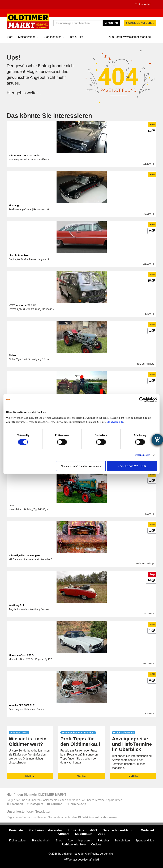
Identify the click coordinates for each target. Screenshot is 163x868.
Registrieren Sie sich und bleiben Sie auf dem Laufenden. (62, 817)
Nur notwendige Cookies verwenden (81, 466)
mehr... (30, 776)
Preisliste (16, 830)
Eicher (13, 355)
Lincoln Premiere (19, 255)
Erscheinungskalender (45, 830)
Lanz (12, 505)
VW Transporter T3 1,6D (23, 305)
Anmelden (143, 4)
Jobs (102, 834)
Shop (59, 840)
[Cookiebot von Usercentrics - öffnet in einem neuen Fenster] (142, 399)
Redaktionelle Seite (74, 844)
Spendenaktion (145, 840)
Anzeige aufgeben (140, 23)
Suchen (111, 23)
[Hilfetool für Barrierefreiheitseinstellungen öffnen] (157, 440)
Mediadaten (84, 834)
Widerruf (148, 830)
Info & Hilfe (78, 37)
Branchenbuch (54, 37)
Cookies (96, 844)
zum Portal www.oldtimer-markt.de (130, 37)
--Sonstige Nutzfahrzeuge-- (24, 555)
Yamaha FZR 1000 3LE (22, 705)
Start (10, 37)
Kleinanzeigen (28, 37)
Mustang (14, 205)
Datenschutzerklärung (119, 830)
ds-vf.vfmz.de (115, 422)
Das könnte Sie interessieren (49, 116)
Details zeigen (142, 455)
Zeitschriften (122, 840)
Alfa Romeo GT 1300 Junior (25, 156)
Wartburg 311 (17, 605)
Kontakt (64, 834)
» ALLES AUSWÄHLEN (132, 466)
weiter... (34, 93)
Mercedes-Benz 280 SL (22, 655)
